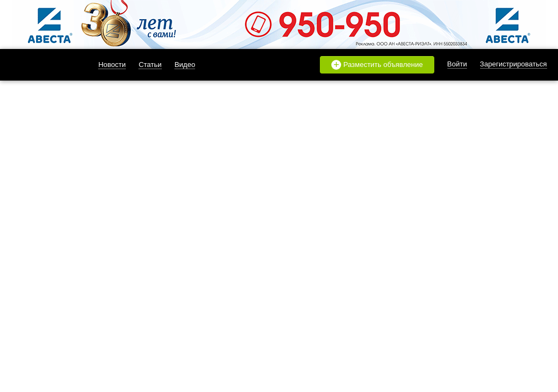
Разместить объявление (377, 65)
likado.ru (41, 65)
